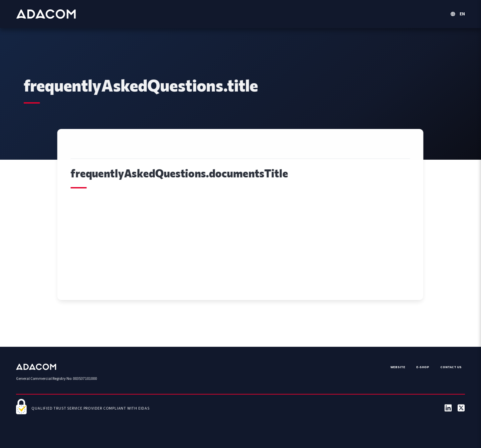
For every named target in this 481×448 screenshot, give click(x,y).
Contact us (451, 367)
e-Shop (423, 367)
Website (398, 367)
